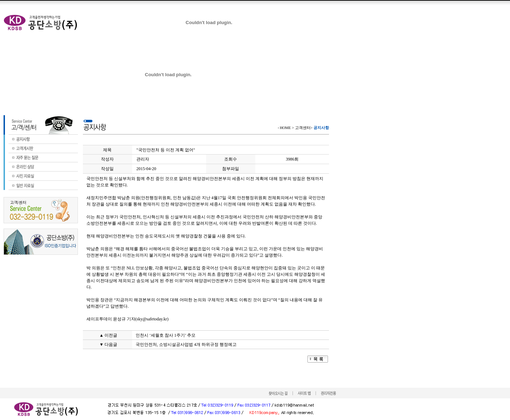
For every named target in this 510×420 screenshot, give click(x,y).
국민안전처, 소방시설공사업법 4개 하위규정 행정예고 (186, 345)
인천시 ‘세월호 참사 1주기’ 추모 (166, 335)
